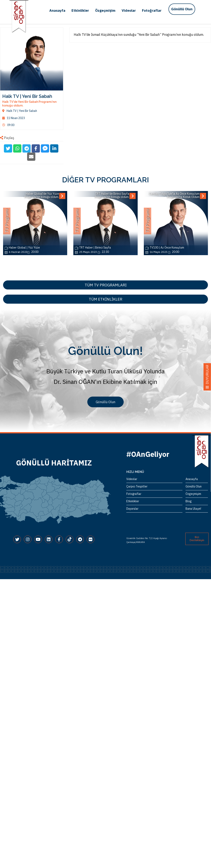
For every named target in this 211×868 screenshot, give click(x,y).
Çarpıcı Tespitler (137, 486)
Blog (189, 501)
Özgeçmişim (105, 10)
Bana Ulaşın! (193, 509)
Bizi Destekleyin (197, 539)
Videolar (129, 10)
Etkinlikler (80, 10)
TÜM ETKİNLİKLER (105, 299)
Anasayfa (57, 10)
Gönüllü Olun (182, 9)
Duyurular (132, 509)
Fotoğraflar (152, 10)
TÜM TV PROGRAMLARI (106, 285)
